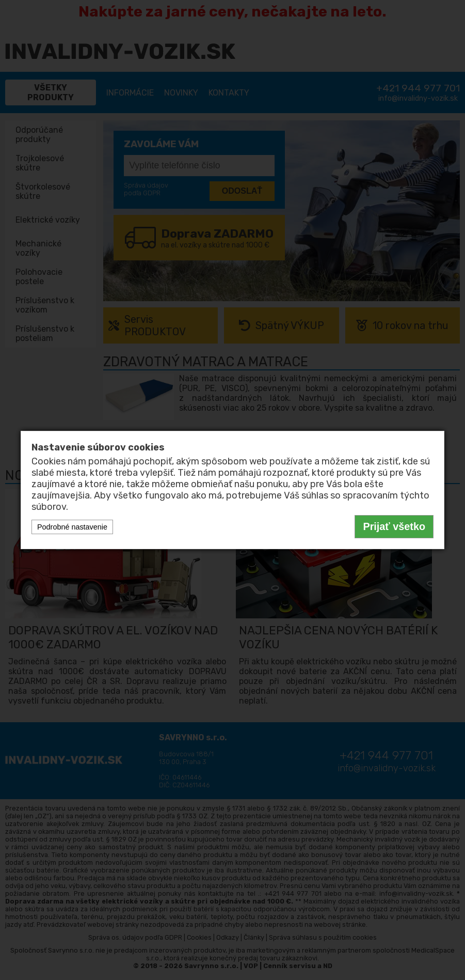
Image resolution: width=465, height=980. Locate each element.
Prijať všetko (394, 526)
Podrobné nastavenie (72, 527)
